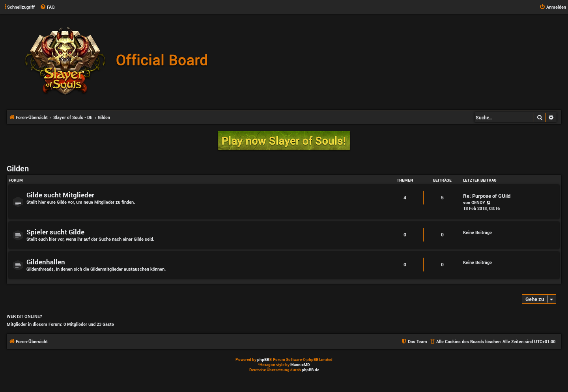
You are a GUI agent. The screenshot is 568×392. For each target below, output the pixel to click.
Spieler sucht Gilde (55, 232)
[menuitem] (47, 7)
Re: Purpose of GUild (487, 196)
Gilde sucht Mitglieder (60, 195)
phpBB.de (310, 370)
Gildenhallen (46, 262)
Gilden (18, 168)
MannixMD (300, 365)
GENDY (478, 202)
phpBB (263, 359)
